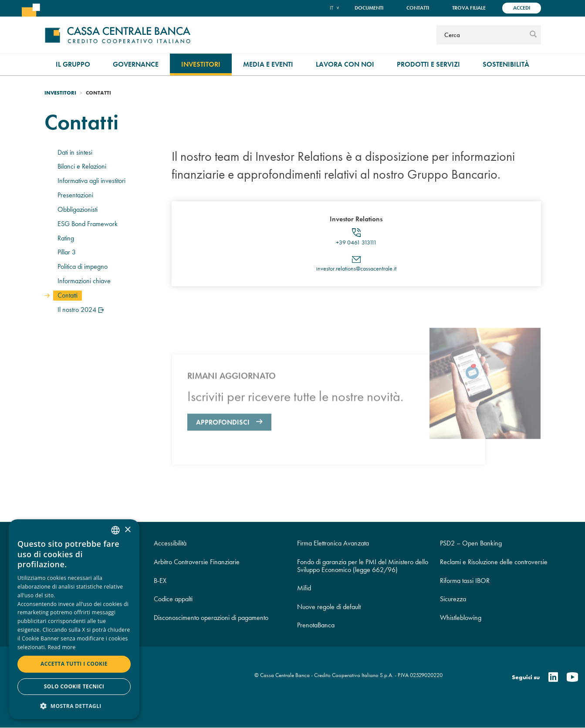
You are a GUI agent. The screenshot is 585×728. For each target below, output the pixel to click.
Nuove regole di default (329, 607)
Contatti (418, 8)
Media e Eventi (268, 64)
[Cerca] (482, 35)
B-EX (160, 581)
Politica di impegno (83, 266)
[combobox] (115, 530)
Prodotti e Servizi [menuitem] (428, 64)
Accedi (522, 8)
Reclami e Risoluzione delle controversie (494, 562)
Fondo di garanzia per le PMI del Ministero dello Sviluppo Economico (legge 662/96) (363, 566)
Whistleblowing (461, 618)
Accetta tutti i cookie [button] (74, 664)
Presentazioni (75, 195)
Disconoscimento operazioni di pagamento (211, 618)
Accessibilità (170, 543)
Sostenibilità (506, 64)
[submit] (533, 35)
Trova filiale (469, 8)
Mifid (304, 588)
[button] (74, 706)
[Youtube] (572, 678)
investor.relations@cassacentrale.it (356, 271)
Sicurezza (453, 599)
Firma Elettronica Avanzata (333, 543)
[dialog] (74, 619)
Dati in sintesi (75, 152)
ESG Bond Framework (88, 224)
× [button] (127, 530)
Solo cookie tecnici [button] (74, 686)
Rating (66, 238)
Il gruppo (73, 64)
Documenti (369, 8)
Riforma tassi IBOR (465, 581)
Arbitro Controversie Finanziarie (197, 562)
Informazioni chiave (84, 281)
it (331, 8)
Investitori (201, 64)
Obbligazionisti (78, 209)
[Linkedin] (553, 678)
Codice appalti (173, 599)
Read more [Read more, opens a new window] (62, 647)
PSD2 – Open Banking (471, 543)
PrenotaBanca (316, 625)
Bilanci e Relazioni (82, 166)
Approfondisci (223, 450)
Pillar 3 (67, 252)
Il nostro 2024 (82, 310)
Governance (136, 64)
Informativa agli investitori (91, 181)
